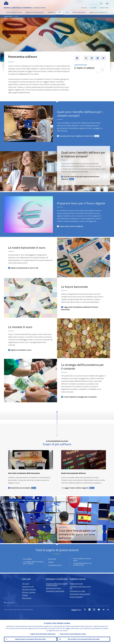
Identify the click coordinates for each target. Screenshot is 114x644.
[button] (104, 4)
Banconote (52, 559)
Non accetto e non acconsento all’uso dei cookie (84, 639)
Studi (67, 12)
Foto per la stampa (29, 592)
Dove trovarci (27, 598)
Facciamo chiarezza (29, 589)
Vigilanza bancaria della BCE (99, 12)
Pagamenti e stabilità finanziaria (35, 12)
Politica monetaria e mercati (14, 12)
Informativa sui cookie (77, 591)
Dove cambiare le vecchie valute (82, 560)
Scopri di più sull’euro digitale (71, 226)
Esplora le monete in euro (21, 350)
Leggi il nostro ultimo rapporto (76, 488)
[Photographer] (109, 50)
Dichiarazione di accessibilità (80, 594)
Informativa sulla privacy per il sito (80, 587)
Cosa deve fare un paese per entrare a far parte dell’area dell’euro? (80, 533)
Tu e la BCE (93, 8)
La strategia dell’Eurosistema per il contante (33, 563)
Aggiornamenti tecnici (54, 588)
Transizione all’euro (55, 565)
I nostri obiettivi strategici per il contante (80, 397)
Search (101, 4)
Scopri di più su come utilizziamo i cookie (73, 634)
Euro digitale (28, 559)
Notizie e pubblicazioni (79, 12)
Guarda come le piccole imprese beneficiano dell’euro (80, 178)
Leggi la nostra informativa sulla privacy (43, 634)
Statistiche (51, 12)
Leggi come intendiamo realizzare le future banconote (80, 308)
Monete (51, 562)
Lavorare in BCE (104, 8)
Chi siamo (84, 8)
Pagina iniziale (8, 16)
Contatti (25, 595)
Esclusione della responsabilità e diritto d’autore (57, 584)
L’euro (60, 12)
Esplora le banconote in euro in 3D (24, 268)
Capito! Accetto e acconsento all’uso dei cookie (30, 639)
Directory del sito (10, 603)
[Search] (92, 3)
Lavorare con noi (28, 587)
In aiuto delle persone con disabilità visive (82, 564)
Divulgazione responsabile (55, 591)
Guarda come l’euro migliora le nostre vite (76, 136)
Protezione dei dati (76, 584)
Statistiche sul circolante (20, 488)
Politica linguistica (76, 597)
